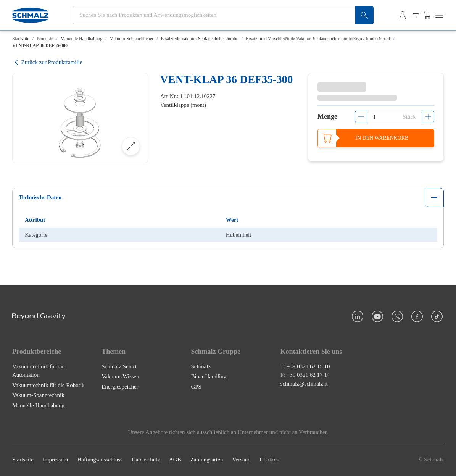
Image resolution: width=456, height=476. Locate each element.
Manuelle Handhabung (82, 39)
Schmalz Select (119, 366)
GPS (196, 387)
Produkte (45, 39)
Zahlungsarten (207, 460)
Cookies (269, 460)
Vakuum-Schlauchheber (132, 39)
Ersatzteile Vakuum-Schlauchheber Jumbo (200, 39)
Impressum (56, 460)
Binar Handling (209, 376)
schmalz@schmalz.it (304, 384)
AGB (175, 460)
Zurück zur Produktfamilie (47, 62)
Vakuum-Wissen (120, 376)
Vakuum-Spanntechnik (38, 395)
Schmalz (201, 366)
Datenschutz (146, 460)
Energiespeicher (120, 387)
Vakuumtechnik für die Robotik (48, 385)
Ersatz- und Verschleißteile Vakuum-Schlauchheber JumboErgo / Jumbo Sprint (318, 39)
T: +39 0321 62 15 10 (305, 366)
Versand (241, 460)
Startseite (21, 39)
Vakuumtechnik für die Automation (38, 371)
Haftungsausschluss (100, 460)
